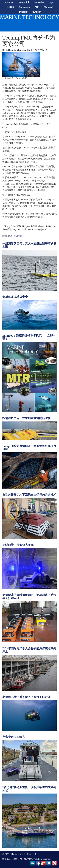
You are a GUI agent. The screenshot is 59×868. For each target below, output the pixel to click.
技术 (10, 236)
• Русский (23, 12)
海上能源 (18, 236)
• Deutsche (38, 2)
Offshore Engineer (43, 859)
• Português (24, 7)
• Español (24, 2)
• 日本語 (10, 7)
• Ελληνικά (48, 7)
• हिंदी (36, 7)
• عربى (51, 2)
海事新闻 (7, 859)
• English (36, 12)
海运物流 (28, 859)
